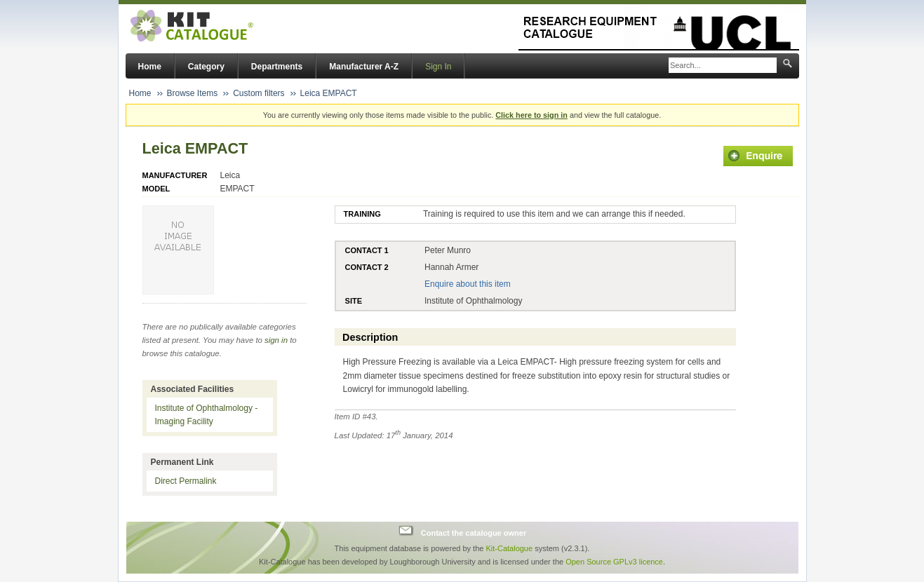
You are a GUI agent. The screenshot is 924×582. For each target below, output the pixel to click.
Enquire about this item (468, 284)
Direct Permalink (186, 481)
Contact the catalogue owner (474, 532)
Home (150, 67)
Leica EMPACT (329, 93)
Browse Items (193, 93)
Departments (277, 67)
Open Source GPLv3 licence (614, 562)
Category (206, 67)
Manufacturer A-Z (364, 67)
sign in (276, 340)
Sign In (438, 67)
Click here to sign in (531, 115)
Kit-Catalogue (509, 548)
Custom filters (259, 93)
